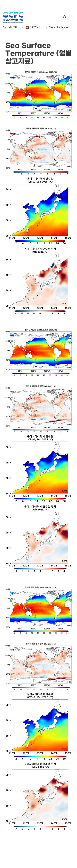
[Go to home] (13, 17)
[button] (65, 17)
